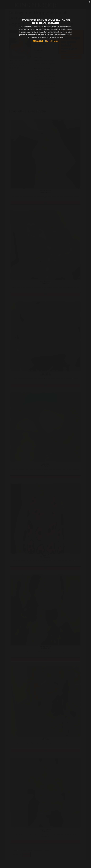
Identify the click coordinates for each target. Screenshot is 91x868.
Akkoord (38, 41)
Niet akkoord (52, 41)
